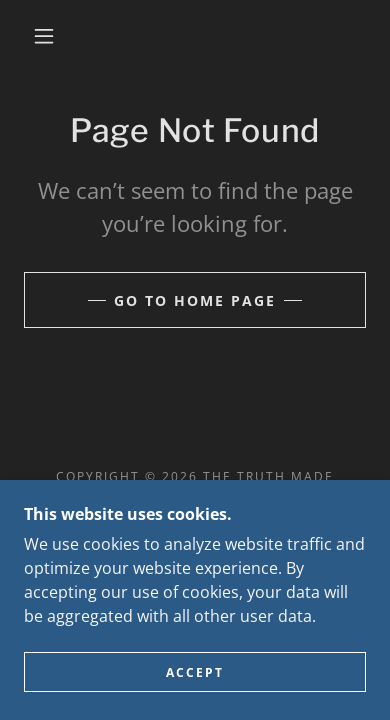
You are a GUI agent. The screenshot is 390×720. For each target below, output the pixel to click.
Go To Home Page (195, 300)
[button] (44, 36)
